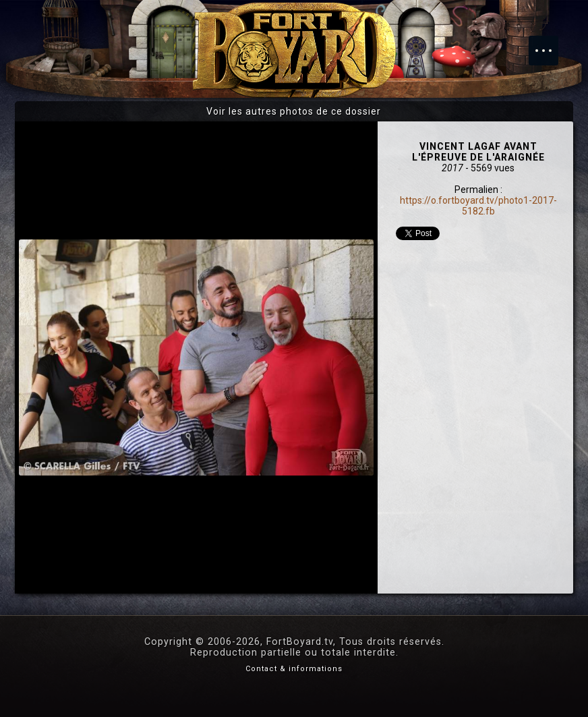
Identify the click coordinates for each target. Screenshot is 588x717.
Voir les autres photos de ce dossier (294, 111)
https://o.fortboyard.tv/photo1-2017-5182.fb (478, 206)
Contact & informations (294, 669)
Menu (550, 44)
